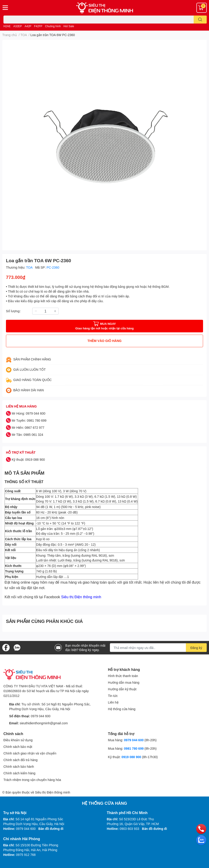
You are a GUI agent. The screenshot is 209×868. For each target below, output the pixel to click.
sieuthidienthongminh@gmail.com (44, 723)
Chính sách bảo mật (18, 747)
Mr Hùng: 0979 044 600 (28, 413)
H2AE (7, 26)
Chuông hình (53, 26)
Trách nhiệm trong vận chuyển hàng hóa (32, 780)
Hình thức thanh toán (123, 676)
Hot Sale (69, 26)
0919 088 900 (132, 757)
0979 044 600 (41, 716)
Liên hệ (113, 702)
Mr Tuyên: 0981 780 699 (29, 420)
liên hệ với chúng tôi (170, 582)
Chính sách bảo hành (19, 766)
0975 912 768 (26, 855)
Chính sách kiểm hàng (19, 773)
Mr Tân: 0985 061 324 (27, 435)
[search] (200, 20)
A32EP (18, 26)
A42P (28, 26)
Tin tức (113, 696)
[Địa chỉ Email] (158, 648)
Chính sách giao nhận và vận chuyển (30, 753)
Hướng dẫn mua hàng (124, 682)
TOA (30, 267)
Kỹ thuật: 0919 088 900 (28, 459)
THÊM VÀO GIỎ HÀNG (104, 341)
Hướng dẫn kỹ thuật (122, 689)
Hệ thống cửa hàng (122, 709)
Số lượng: (13, 311)
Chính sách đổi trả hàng (20, 760)
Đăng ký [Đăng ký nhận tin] (196, 648)
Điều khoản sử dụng (18, 740)
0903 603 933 (130, 829)
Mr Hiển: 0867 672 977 (28, 427)
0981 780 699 (134, 748)
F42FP (38, 26)
